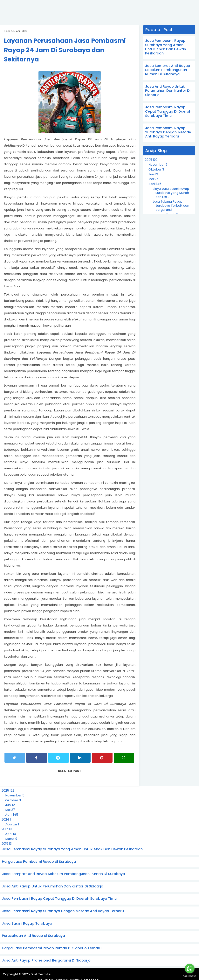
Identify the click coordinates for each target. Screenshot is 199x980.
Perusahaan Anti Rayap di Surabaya (33, 936)
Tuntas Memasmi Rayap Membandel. (167, 974)
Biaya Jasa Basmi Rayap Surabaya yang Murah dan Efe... (171, 193)
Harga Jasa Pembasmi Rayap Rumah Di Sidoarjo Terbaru (52, 948)
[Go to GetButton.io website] (190, 976)
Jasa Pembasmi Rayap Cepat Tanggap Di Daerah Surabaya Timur (168, 111)
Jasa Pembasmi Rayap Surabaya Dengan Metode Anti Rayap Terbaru (168, 132)
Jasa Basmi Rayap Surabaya (27, 923)
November (158, 165)
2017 (7, 829)
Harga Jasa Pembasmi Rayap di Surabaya (39, 861)
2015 (7, 844)
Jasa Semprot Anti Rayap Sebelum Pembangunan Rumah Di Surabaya (168, 70)
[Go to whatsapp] (190, 969)
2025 (151, 160)
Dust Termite (41, 974)
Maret (11, 839)
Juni (153, 174)
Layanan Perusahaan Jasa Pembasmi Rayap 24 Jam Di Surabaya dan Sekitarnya (65, 50)
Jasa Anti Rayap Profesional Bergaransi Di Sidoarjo (46, 960)
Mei (153, 179)
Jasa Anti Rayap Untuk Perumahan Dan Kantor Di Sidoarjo (168, 91)
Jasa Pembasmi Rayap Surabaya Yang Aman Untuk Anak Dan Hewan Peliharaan (166, 47)
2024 (6, 819)
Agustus (12, 824)
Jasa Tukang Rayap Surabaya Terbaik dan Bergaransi (171, 206)
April (155, 184)
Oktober (156, 169)
